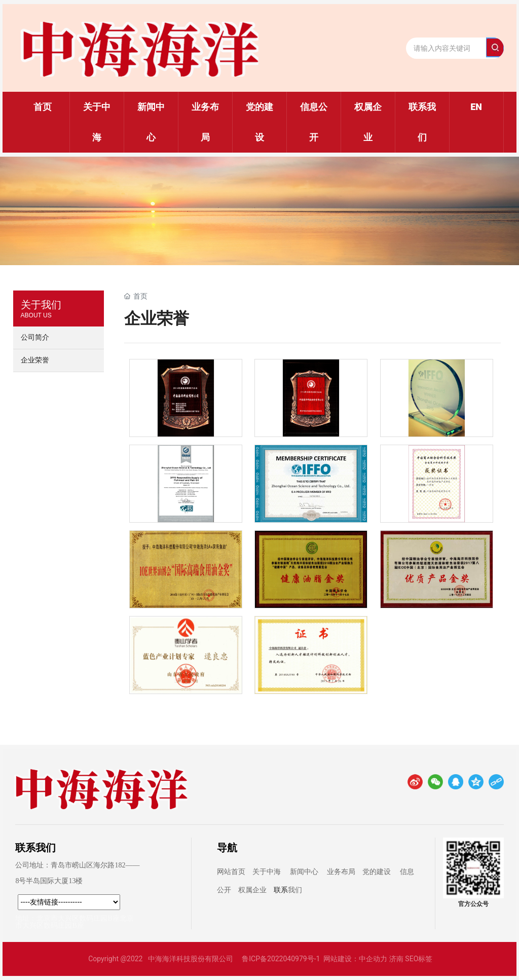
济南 (396, 959)
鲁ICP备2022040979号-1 (281, 959)
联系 (281, 890)
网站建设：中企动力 (355, 959)
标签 (425, 959)
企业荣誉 (35, 360)
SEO (412, 959)
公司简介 (35, 337)
